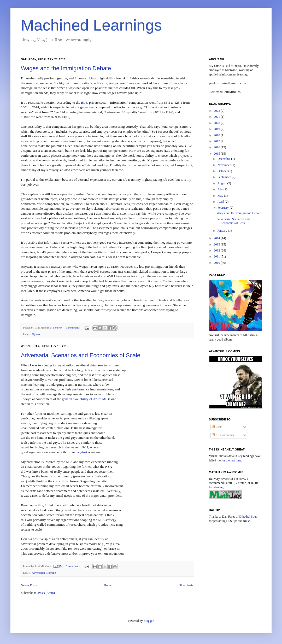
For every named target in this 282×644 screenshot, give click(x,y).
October (223, 171)
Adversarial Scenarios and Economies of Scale (81, 355)
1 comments (73, 327)
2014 (217, 238)
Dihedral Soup (248, 517)
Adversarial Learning (44, 573)
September (225, 177)
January (223, 231)
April (221, 202)
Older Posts (186, 585)
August (222, 183)
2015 (217, 154)
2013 (217, 244)
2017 (217, 141)
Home (108, 585)
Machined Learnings (91, 25)
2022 (217, 111)
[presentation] (39, 40)
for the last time (231, 460)
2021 (217, 117)
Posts (217, 427)
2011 (217, 256)
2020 (217, 123)
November (225, 165)
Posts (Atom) (46, 593)
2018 (217, 135)
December (224, 159)
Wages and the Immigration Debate (66, 68)
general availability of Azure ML (84, 399)
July (221, 189)
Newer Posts (29, 585)
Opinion (36, 334)
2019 (217, 129)
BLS (84, 103)
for (69, 452)
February (224, 208)
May (221, 196)
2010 (217, 263)
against (82, 452)
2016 (217, 147)
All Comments (223, 435)
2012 (217, 250)
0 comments (73, 566)
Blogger (149, 621)
